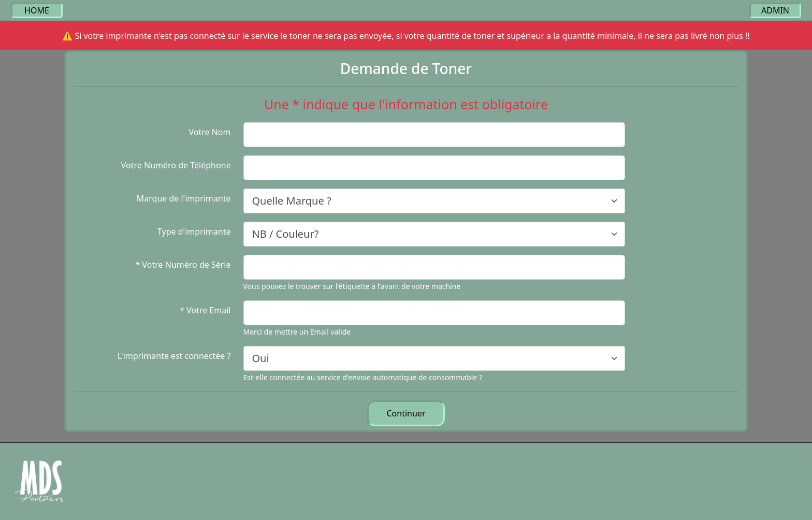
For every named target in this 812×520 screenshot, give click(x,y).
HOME (37, 10)
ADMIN (775, 10)
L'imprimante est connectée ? (174, 356)
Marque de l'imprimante (184, 198)
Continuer (406, 413)
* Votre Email (205, 310)
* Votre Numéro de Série (183, 265)
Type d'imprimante (194, 232)
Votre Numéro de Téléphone (176, 165)
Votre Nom (209, 132)
